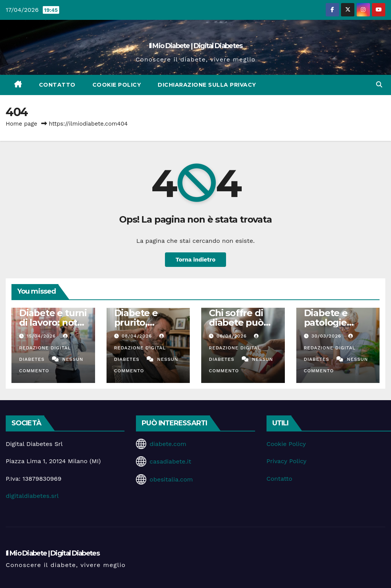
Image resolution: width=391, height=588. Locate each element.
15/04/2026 (42, 336)
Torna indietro (195, 260)
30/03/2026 (327, 336)
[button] (379, 85)
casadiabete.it (170, 461)
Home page (22, 124)
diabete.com (168, 444)
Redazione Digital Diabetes (45, 348)
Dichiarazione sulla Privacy (207, 85)
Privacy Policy (287, 461)
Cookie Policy (117, 85)
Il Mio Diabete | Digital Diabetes (196, 46)
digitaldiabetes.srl (32, 496)
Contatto (57, 85)
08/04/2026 (137, 336)
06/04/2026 (233, 336)
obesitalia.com (171, 479)
